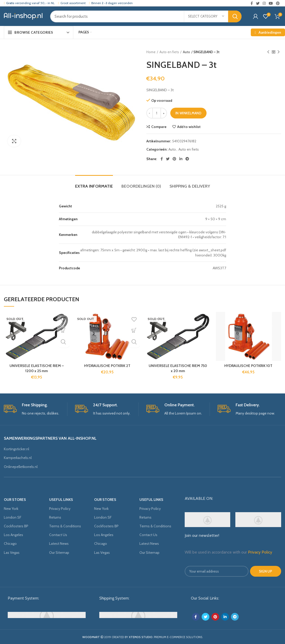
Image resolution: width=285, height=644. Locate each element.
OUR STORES (15, 500)
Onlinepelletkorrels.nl (21, 467)
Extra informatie (94, 186)
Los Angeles (14, 535)
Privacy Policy (60, 509)
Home (151, 52)
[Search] (146, 16)
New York (11, 509)
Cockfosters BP (16, 526)
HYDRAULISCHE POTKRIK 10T (248, 366)
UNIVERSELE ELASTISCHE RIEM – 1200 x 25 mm (37, 368)
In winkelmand (188, 113)
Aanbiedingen (267, 32)
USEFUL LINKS (61, 500)
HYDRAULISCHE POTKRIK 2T (107, 366)
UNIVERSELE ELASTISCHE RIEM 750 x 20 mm (178, 368)
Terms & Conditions (65, 526)
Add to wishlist (189, 127)
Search (235, 16)
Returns (55, 517)
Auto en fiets (169, 52)
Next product (279, 52)
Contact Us (58, 535)
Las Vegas (12, 553)
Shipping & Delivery (190, 186)
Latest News (59, 544)
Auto (186, 52)
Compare (159, 127)
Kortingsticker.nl (16, 449)
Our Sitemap (59, 553)
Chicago (10, 544)
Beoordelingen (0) (141, 186)
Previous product (268, 52)
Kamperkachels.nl (18, 458)
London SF (13, 517)
